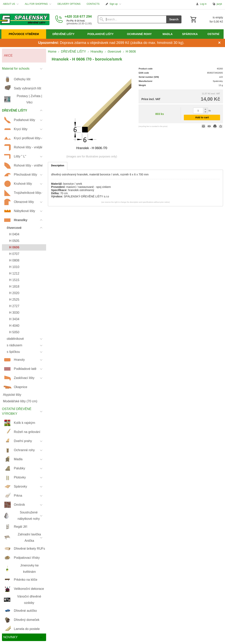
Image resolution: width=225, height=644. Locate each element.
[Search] (132, 19)
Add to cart (202, 117)
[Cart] (206, 19)
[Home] (25, 19)
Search (174, 19)
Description (58, 166)
